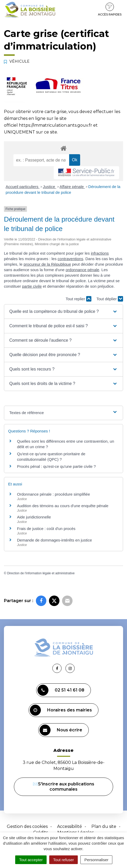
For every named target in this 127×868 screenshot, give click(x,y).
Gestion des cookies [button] (27, 826)
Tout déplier (110, 299)
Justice (50, 187)
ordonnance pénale (82, 270)
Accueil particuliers (23, 187)
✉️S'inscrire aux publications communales (63, 787)
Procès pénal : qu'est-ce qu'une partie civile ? (56, 466)
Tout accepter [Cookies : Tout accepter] (31, 860)
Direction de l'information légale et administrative (41, 573)
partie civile (32, 286)
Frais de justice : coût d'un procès (46, 529)
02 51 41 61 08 (61, 690)
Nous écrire (61, 730)
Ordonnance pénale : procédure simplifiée (54, 494)
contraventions (70, 259)
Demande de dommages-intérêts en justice (54, 540)
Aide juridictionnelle (34, 517)
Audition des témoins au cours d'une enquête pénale (63, 506)
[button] (64, 312)
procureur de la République (47, 264)
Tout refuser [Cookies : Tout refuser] (63, 860)
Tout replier (79, 299)
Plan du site (104, 826)
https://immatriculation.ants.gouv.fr (56, 125)
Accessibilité (70, 826)
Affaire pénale (72, 187)
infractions (100, 253)
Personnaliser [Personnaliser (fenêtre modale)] (96, 860)
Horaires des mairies (61, 710)
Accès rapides (110, 9)
